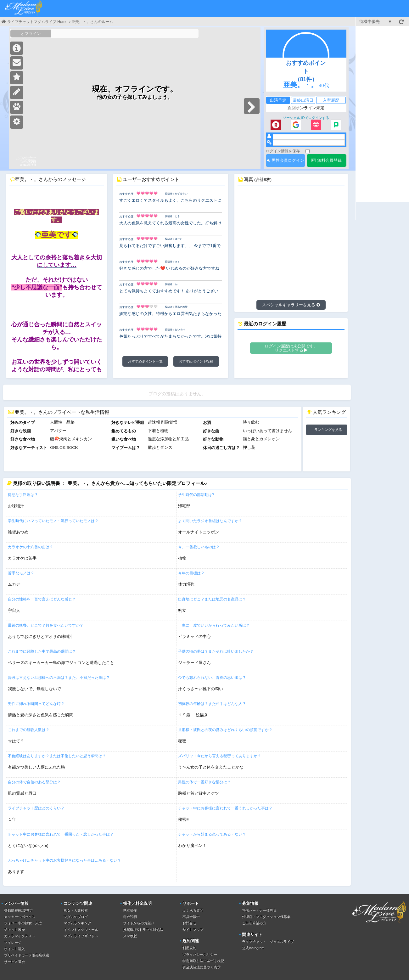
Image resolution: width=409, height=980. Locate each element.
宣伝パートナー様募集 (259, 910)
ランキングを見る (328, 430)
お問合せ (189, 923)
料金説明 (130, 917)
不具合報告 (191, 917)
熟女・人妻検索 (76, 910)
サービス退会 (14, 962)
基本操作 (130, 910)
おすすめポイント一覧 (145, 361)
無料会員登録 (326, 160)
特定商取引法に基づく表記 (203, 961)
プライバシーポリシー (200, 955)
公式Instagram (253, 948)
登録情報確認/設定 (18, 910)
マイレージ (13, 943)
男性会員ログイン (286, 160)
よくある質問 (193, 910)
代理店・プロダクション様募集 (266, 917)
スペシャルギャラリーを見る (291, 305)
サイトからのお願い (139, 923)
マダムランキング (77, 923)
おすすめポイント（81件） (306, 71)
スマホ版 (130, 936)
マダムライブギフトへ (81, 936)
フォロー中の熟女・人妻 (23, 923)
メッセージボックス (20, 917)
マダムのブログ (76, 917)
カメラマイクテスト (20, 936)
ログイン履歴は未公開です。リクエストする (291, 348)
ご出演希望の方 (254, 923)
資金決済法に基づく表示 (202, 967)
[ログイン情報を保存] (308, 151)
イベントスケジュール (81, 930)
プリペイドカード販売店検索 (27, 955)
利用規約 (189, 948)
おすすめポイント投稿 (196, 361)
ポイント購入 (14, 949)
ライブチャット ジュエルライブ (268, 942)
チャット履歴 (14, 930)
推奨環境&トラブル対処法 (143, 930)
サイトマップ (193, 930)
